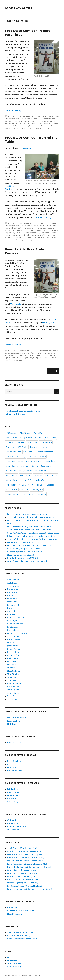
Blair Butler (22, 228)
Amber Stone (37, 119)
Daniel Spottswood (39, 447)
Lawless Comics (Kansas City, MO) (23, 880)
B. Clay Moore (47, 353)
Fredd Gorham (14, 721)
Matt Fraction (13, 830)
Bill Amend (12, 592)
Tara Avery (30, 128)
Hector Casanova (34, 461)
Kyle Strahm (25, 475)
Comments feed (14, 963)
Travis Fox (12, 699)
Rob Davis (40, 485)
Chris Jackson (46, 442)
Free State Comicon (28, 123)
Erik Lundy (16, 123)
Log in (10, 957)
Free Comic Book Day (15, 457)
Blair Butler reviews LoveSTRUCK (22, 558)
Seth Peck (47, 237)
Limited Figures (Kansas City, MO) (23, 883)
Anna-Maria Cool (15, 743)
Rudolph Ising (14, 795)
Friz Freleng (13, 789)
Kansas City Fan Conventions (20, 911)
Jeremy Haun (13, 764)
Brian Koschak (24, 121)
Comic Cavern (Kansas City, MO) (22, 870)
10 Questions (12, 433)
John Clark (9, 126)
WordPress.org (14, 967)
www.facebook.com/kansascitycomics (23, 411)
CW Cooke (27, 148)
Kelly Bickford (18, 126)
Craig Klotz (11, 447)
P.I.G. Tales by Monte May (19, 936)
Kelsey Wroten (30, 126)
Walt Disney (13, 802)
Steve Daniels (13, 687)
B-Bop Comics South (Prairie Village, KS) (26, 858)
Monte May (12, 677)
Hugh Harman (14, 792)
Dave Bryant (13, 621)
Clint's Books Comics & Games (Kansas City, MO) (29, 867)
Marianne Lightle (17, 237)
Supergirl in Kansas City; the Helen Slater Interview (31, 517)
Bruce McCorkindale (15, 442)
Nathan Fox (40, 480)
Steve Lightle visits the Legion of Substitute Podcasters (32, 539)
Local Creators (25, 119)
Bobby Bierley (32, 228)
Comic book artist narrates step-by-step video (28, 561)
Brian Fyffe (12, 602)
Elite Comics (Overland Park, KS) (22, 873)
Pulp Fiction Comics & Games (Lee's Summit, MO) (30, 889)
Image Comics (12, 466)
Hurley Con (12, 908)
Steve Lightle (48, 323)
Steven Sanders (16, 240)
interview (25, 466)
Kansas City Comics (18, 8)
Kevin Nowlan (37, 235)
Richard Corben (14, 684)
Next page (56, 374)
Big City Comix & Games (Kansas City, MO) (26, 861)
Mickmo (11, 668)
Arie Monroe (11, 438)
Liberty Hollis (48, 126)
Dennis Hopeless (34, 230)
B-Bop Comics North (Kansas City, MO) (25, 854)
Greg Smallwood (42, 123)
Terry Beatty (27, 240)
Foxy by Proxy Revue (13, 233)
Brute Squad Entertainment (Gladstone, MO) (27, 864)
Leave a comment (42, 128)
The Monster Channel (47, 358)
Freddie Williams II (45, 452)
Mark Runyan (51, 475)
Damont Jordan (47, 121)
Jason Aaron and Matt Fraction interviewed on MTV (31, 545)
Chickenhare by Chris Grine (20, 932)
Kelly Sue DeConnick (17, 826)
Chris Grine (15, 230)
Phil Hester (11, 485)
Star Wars (24, 490)
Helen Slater (50, 461)
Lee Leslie (39, 126)
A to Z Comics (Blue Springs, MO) (22, 848)
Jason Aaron (46, 466)
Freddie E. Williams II (17, 633)
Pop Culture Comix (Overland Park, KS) (25, 886)
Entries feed (13, 960)
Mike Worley (13, 674)
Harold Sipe (53, 123)
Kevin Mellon (26, 235)
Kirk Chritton (47, 235)
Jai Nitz (35, 466)
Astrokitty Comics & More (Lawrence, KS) (26, 851)
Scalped (51, 485)
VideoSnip (41, 494)
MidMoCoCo (27, 480)
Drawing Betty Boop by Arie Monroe (24, 549)
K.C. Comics (13, 116)
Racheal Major (10, 128)
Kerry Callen (13, 652)
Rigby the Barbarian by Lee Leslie (22, 939)
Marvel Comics (12, 480)
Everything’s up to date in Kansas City (24, 542)
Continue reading (13, 111)
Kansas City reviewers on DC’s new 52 (24, 552)
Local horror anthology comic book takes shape (29, 527)
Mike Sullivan (37, 237)
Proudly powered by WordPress (33, 976)
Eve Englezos (13, 630)
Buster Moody (35, 121)
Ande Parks (47, 119)
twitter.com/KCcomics (15, 414)
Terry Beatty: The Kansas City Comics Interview (29, 530)
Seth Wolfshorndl (15, 771)
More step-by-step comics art (21, 555)
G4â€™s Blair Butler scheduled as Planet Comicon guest (33, 533)
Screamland (21, 128)
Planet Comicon (26, 485)
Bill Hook (15, 121)
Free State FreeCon (15, 461)
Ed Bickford (46, 230)
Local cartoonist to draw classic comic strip (27, 514)
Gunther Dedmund (41, 355)
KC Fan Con (11, 471)
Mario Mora (28, 237)
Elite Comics (29, 452)
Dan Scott (11, 614)
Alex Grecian (37, 226)
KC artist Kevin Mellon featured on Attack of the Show (32, 536)
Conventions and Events (44, 116)
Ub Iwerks (12, 799)
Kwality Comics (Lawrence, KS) (21, 876)
